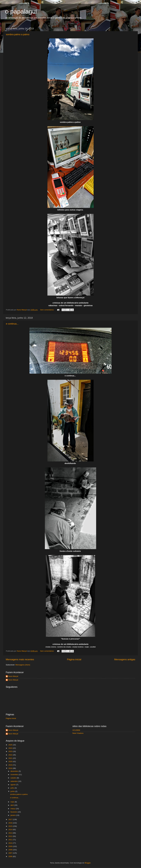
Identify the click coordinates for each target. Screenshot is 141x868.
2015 (11, 826)
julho (13, 788)
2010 (11, 843)
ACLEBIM (76, 730)
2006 (11, 856)
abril (12, 805)
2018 (11, 768)
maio (13, 802)
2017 (11, 819)
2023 (11, 751)
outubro (14, 778)
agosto (13, 785)
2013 (11, 833)
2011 (11, 840)
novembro (15, 775)
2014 (11, 830)
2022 (11, 755)
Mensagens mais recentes (20, 659)
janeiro (13, 815)
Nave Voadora (78, 733)
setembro (14, 781)
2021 (11, 758)
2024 (11, 748)
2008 (11, 850)
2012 (11, 836)
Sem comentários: (47, 310)
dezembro (15, 771)
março (13, 809)
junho (13, 791)
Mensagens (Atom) (23, 665)
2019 (11, 765)
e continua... (12, 324)
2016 (11, 823)
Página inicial (74, 659)
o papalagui (21, 11)
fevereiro (14, 812)
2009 (11, 846)
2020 (11, 762)
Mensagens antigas (125, 659)
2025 (11, 745)
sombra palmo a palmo (18, 34)
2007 (11, 853)
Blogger (88, 863)
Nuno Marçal (13, 676)
